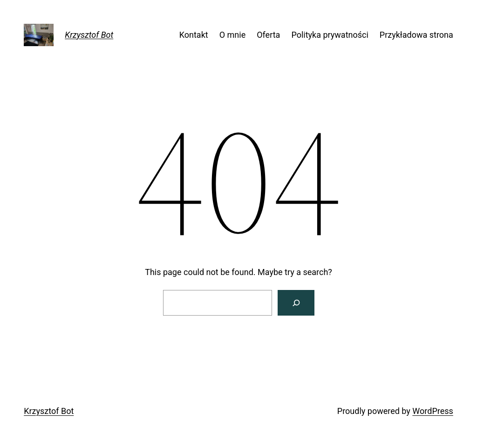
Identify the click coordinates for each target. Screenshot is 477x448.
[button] (15, 14)
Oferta (268, 35)
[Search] (296, 303)
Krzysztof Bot (89, 35)
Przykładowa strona (416, 35)
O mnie (233, 35)
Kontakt (194, 35)
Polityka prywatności (330, 35)
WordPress (433, 411)
